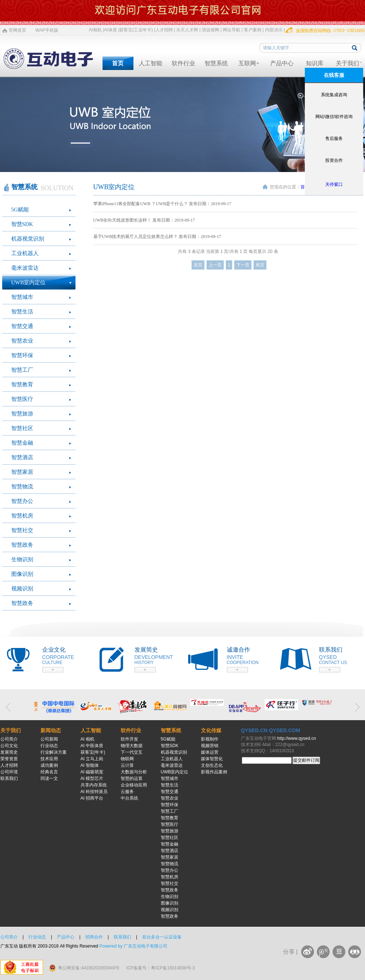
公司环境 (9, 772)
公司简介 (9, 739)
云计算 (127, 765)
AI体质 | (112, 30)
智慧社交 (22, 530)
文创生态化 (212, 765)
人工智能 (151, 63)
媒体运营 (210, 752)
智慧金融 (22, 443)
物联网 (127, 759)
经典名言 (49, 772)
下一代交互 (132, 752)
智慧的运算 (132, 778)
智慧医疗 (22, 399)
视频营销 (210, 746)
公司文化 (9, 746)
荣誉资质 (9, 759)
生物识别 (22, 559)
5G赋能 (20, 210)
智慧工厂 (22, 370)
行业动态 (49, 746)
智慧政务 (22, 545)
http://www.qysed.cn (297, 738)
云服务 (127, 792)
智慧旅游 (22, 414)
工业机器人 (25, 253)
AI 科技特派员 (94, 792)
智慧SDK (22, 224)
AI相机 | (97, 30)
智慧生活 (22, 312)
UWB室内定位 (29, 282)
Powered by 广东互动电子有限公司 (134, 946)
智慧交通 (22, 326)
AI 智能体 (90, 765)
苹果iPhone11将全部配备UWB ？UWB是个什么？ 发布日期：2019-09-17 (162, 204)
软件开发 (129, 739)
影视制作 (210, 739)
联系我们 (9, 778)
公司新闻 (49, 739)
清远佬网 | (211, 30)
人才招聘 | (165, 30)
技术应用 (49, 759)
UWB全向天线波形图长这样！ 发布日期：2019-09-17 (144, 220)
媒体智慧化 (212, 759)
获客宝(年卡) (93, 752)
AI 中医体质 (92, 746)
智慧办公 (22, 501)
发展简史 (9, 752)
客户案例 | (254, 30)
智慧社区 (22, 428)
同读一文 (49, 778)
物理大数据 (132, 746)
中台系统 (129, 798)
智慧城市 (22, 297)
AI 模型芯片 (92, 778)
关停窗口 (334, 184)
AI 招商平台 (92, 798)
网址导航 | (233, 30)
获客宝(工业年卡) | (137, 30)
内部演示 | (275, 30)
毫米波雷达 (25, 268)
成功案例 (49, 765)
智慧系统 (216, 63)
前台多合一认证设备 (162, 937)
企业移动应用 (134, 785)
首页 (118, 63)
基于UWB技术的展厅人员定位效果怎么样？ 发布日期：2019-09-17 (157, 237)
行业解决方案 (54, 752)
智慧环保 (22, 355)
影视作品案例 (214, 772)
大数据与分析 (134, 772)
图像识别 (22, 574)
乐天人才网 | (188, 30)
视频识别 (22, 589)
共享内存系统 (94, 785)
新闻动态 (51, 730)
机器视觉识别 (28, 239)
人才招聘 (9, 765)
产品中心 (282, 63)
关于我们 (347, 63)
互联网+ (249, 63)
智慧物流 (22, 487)
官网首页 (18, 30)
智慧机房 (22, 516)
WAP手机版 (47, 30)
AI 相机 (88, 739)
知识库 (315, 63)
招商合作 (94, 937)
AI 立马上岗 (92, 759)
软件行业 (183, 63)
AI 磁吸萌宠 (92, 772)
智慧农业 (22, 341)
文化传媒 (211, 730)
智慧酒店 (22, 457)
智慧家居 (22, 472)
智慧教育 (22, 384)
